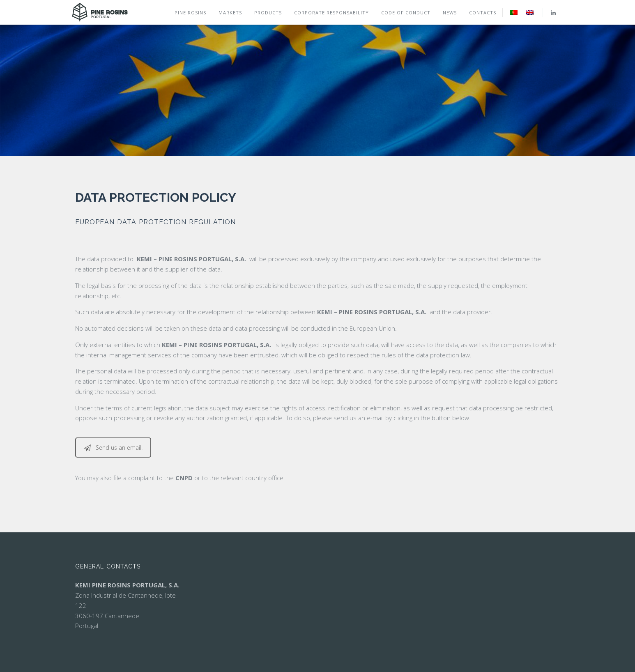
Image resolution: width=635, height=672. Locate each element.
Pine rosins (190, 13)
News (450, 13)
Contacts (483, 13)
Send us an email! (113, 448)
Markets (230, 13)
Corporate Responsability (331, 13)
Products (268, 13)
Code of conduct (406, 13)
